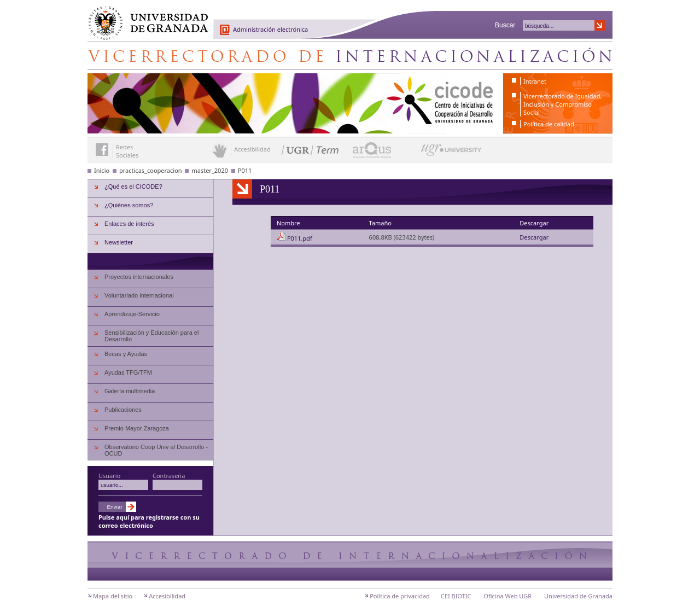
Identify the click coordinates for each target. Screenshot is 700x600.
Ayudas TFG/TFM (128, 372)
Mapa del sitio (113, 596)
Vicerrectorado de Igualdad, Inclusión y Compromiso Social (562, 104)
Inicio (102, 170)
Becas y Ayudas (126, 354)
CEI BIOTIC (456, 596)
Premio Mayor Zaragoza (137, 428)
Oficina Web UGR (507, 596)
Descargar (534, 237)
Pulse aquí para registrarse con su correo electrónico (149, 521)
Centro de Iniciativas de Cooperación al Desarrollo (350, 56)
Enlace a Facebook (102, 150)
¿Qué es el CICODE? (133, 187)
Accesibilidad (167, 596)
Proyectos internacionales (139, 277)
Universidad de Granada (144, 17)
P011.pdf (300, 238)
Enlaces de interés (129, 224)
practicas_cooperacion (151, 170)
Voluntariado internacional (139, 295)
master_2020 (210, 170)
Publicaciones (123, 410)
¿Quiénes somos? (129, 205)
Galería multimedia (130, 391)
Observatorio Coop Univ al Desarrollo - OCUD (156, 450)
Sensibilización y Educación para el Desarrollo (151, 336)
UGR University (451, 153)
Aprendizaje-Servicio (132, 314)
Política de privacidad (400, 596)
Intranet (535, 81)
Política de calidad (549, 124)
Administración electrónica (270, 29)
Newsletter (119, 242)
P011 (245, 170)
